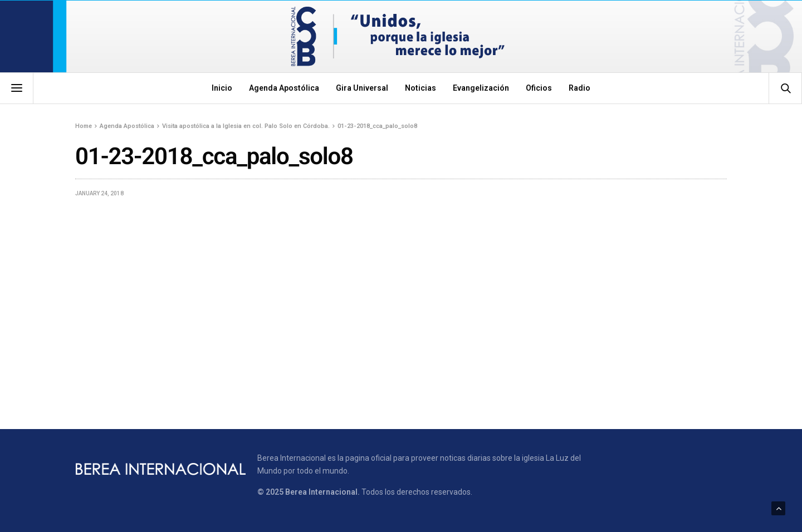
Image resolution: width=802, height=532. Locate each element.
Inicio (222, 88)
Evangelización (481, 88)
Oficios (539, 88)
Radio (580, 88)
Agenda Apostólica (284, 88)
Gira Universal (362, 88)
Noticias (420, 88)
